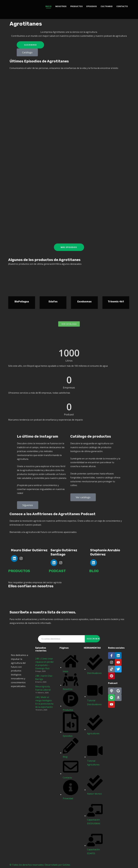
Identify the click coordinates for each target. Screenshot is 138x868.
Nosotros (61, 6)
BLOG (94, 571)
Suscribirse (30, 45)
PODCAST (57, 571)
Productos (77, 6)
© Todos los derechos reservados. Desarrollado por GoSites (40, 865)
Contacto (122, 6)
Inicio (49, 6)
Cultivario (107, 6)
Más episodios (69, 247)
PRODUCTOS (19, 571)
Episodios (92, 6)
